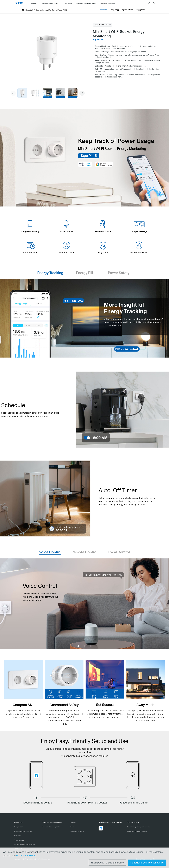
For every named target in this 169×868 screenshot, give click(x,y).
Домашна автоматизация (24, 844)
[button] (82, 93)
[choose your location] (154, 3)
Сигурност (19, 827)
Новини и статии (77, 831)
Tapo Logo (19, 3)
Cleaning (17, 836)
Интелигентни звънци (23, 831)
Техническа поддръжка (51, 827)
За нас (73, 827)
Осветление (19, 840)
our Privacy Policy (26, 855)
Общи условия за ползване (137, 831)
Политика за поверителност (138, 827)
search (149, 3)
